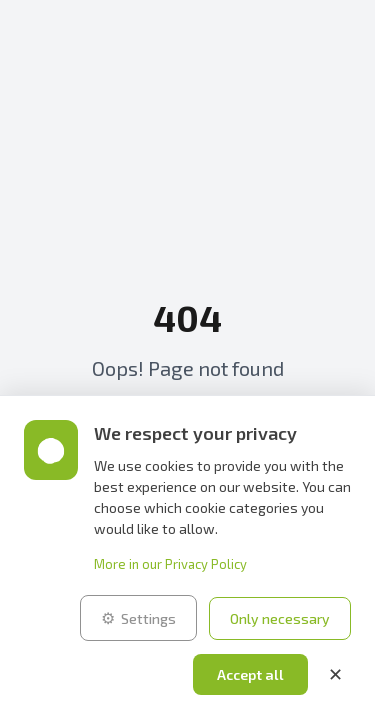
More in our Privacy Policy (170, 564)
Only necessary (280, 618)
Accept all (250, 674)
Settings (138, 618)
